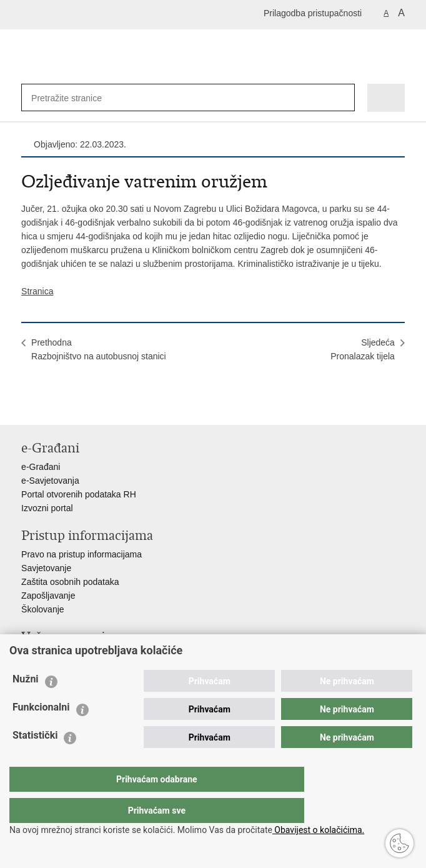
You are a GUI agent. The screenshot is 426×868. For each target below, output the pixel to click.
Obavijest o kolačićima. (318, 830)
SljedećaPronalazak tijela (363, 349)
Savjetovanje (46, 568)
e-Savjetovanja (50, 481)
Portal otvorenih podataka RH (79, 494)
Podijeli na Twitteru (82, 405)
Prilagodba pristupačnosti (313, 13)
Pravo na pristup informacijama (82, 554)
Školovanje (43, 609)
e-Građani (41, 467)
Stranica (37, 291)
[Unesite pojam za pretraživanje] (72, 98)
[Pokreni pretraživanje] (343, 98)
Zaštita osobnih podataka (70, 582)
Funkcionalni (41, 732)
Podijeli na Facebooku (55, 405)
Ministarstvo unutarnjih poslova (81, 656)
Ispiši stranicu (28, 405)
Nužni (26, 704)
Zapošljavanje (48, 596)
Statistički (35, 760)
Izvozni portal (47, 508)
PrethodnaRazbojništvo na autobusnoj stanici (99, 349)
